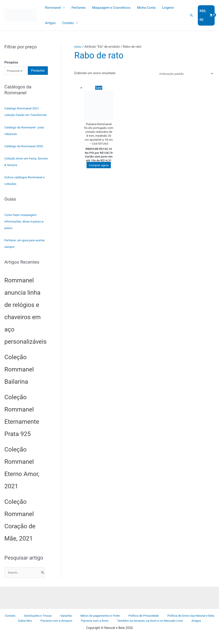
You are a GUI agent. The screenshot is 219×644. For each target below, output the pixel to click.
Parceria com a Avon (85, 629)
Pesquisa (38, 71)
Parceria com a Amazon (49, 629)
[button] (191, 15)
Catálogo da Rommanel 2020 (26, 154)
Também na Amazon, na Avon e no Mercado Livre (139, 629)
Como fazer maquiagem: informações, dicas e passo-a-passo (25, 229)
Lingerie (168, 8)
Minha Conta (146, 8)
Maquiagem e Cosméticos (111, 8)
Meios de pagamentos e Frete (86, 624)
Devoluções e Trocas (30, 624)
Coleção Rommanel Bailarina (19, 377)
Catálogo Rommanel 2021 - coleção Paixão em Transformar (24, 116)
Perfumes (79, 8)
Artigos (50, 23)
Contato (68, 23)
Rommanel (53, 8)
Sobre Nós (209, 624)
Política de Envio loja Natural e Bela (173, 624)
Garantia (55, 624)
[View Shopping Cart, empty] (206, 15)
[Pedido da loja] (183, 74)
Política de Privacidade (127, 624)
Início (78, 47)
